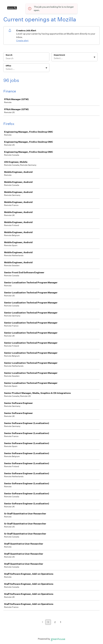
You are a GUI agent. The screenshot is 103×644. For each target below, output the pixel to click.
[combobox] (54, 58)
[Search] (26, 59)
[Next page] (61, 622)
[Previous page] (42, 622)
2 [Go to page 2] (55, 622)
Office (8, 66)
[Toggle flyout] (94, 57)
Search (9, 55)
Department (59, 55)
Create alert (22, 41)
